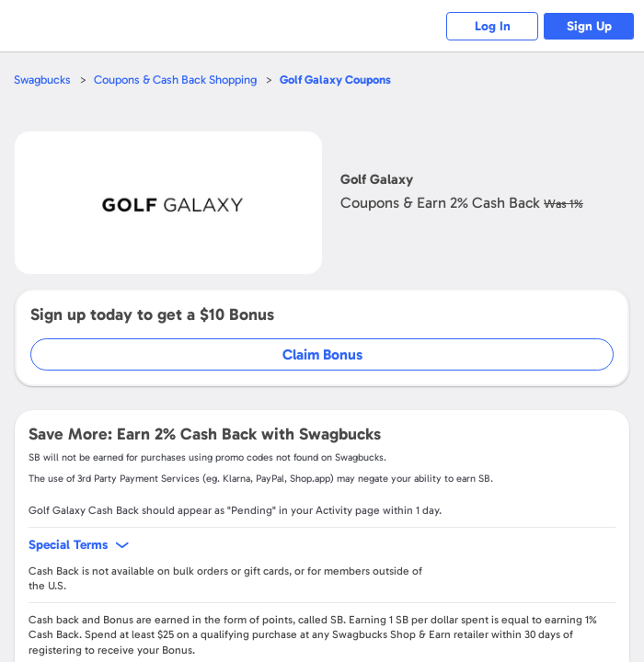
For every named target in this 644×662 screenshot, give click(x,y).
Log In (493, 26)
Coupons (335, 80)
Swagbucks (42, 80)
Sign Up (589, 26)
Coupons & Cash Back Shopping (175, 80)
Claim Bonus (322, 354)
